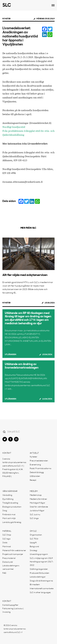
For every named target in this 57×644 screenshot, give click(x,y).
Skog (5, 511)
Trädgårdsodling (10, 503)
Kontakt (7, 453)
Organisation (36, 535)
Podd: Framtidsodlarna (41, 469)
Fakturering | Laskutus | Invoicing (13, 610)
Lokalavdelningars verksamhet (11, 568)
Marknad (7, 547)
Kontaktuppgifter (10, 605)
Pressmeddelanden (39, 461)
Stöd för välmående (39, 507)
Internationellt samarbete (42, 589)
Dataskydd (8, 562)
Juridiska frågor (37, 511)
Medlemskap (36, 495)
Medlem (34, 491)
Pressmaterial (9, 558)
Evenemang (35, 465)
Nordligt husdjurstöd (14, 127)
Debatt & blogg (37, 473)
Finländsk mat (9, 515)
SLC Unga (34, 518)
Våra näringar (10, 491)
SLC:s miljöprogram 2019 (41, 558)
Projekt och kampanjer (13, 554)
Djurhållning (8, 499)
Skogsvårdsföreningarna (41, 581)
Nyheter (7, 19)
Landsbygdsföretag (12, 522)
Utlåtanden (10, 355)
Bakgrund (34, 547)
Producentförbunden (40, 573)
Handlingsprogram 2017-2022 (42, 564)
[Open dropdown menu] (53, 5)
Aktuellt (34, 453)
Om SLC (33, 531)
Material (7, 531)
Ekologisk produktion (12, 507)
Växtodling (7, 495)
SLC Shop (7, 535)
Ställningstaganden (39, 569)
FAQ (4, 573)
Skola (5, 543)
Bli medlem (35, 585)
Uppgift (33, 543)
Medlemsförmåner (39, 499)
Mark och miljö (9, 518)
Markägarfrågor (38, 503)
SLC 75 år (34, 539)
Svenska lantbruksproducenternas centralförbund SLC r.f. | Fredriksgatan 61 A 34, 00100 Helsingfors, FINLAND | (14, 468)
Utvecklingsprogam (39, 554)
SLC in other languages (40, 593)
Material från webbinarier (14, 551)
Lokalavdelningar (38, 577)
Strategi (34, 551)
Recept (33, 480)
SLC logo (6, 539)
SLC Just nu (35, 515)
